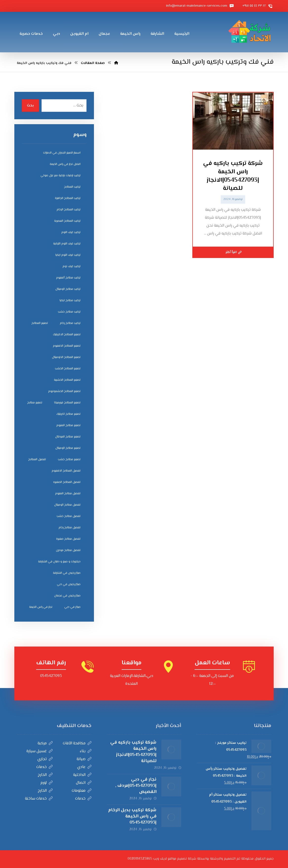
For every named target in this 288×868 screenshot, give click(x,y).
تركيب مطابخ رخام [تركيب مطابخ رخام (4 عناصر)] (70, 323)
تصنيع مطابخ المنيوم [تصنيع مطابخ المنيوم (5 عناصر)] (68, 425)
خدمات (44, 767)
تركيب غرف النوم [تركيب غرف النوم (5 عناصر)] (71, 232)
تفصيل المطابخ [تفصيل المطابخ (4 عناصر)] (37, 460)
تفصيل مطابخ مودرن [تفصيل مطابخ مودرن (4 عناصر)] (68, 550)
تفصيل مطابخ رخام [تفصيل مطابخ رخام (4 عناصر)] (70, 528)
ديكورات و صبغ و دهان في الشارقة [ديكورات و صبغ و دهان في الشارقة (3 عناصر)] (59, 562)
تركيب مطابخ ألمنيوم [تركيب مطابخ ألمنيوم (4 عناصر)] (68, 278)
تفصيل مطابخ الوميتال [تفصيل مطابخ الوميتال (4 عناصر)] (67, 505)
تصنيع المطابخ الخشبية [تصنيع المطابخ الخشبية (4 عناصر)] (67, 380)
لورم (46, 783)
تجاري (45, 759)
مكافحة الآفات (77, 743)
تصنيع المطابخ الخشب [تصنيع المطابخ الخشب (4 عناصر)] (68, 369)
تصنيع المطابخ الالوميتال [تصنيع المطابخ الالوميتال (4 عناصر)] (66, 357)
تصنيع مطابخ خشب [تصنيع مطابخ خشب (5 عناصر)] (69, 460)
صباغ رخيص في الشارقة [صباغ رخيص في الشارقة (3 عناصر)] (67, 573)
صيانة (84, 759)
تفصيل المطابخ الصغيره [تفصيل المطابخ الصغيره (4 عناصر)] (67, 482)
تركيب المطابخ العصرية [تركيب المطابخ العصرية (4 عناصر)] (67, 221)
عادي (84, 767)
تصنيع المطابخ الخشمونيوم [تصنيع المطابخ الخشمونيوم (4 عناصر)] (64, 391)
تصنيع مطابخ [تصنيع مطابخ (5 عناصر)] (35, 403)
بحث (30, 106)
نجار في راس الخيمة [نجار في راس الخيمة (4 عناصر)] (41, 607)
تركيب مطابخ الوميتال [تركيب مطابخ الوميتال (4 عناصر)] (68, 289)
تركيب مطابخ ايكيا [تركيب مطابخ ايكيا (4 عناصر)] (70, 301)
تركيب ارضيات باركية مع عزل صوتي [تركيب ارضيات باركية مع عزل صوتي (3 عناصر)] (61, 176)
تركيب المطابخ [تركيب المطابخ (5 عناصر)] (72, 187)
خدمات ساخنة (39, 799)
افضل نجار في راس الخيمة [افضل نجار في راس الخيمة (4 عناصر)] (65, 164)
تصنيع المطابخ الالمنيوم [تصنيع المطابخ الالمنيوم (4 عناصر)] (67, 346)
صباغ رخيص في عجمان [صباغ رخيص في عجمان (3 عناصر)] (67, 596)
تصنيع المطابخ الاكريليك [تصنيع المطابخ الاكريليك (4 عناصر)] (67, 335)
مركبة (45, 743)
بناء (86, 751)
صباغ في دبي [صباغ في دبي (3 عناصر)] (72, 607)
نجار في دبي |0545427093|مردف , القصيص (136, 786)
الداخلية (82, 775)
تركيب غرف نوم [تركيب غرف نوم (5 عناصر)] (72, 266)
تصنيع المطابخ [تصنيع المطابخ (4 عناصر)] (40, 323)
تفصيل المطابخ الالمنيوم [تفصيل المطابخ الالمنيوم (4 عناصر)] (66, 471)
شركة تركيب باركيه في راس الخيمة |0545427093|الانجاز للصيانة (133, 752)
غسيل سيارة (40, 751)
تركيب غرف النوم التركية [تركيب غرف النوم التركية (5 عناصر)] (67, 244)
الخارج (45, 775)
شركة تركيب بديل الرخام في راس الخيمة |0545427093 (132, 816)
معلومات (82, 791)
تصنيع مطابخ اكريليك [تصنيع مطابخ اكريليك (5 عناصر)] (68, 414)
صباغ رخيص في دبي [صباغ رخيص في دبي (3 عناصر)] (69, 584)
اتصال (84, 783)
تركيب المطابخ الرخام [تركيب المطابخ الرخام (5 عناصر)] (69, 210)
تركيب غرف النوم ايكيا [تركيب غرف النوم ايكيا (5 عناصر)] (68, 255)
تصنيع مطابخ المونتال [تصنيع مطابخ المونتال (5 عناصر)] (68, 437)
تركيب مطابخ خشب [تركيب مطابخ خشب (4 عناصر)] (69, 312)
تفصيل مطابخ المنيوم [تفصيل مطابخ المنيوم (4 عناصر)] (68, 494)
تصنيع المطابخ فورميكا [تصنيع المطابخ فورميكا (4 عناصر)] (67, 403)
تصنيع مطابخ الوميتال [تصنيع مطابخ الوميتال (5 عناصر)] (68, 448)
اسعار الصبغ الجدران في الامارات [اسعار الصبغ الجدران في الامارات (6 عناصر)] (62, 153)
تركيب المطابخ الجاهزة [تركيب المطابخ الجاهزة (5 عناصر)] (68, 198)
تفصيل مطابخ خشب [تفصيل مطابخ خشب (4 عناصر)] (69, 516)
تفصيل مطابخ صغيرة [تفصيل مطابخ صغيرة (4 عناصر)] (68, 539)
